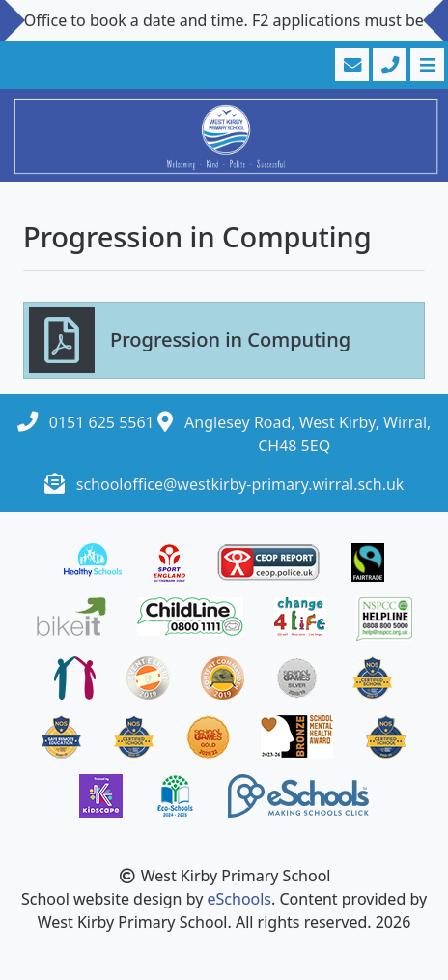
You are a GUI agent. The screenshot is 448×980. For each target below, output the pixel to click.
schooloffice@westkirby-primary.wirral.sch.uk (240, 484)
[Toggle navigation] (425, 65)
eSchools (240, 899)
